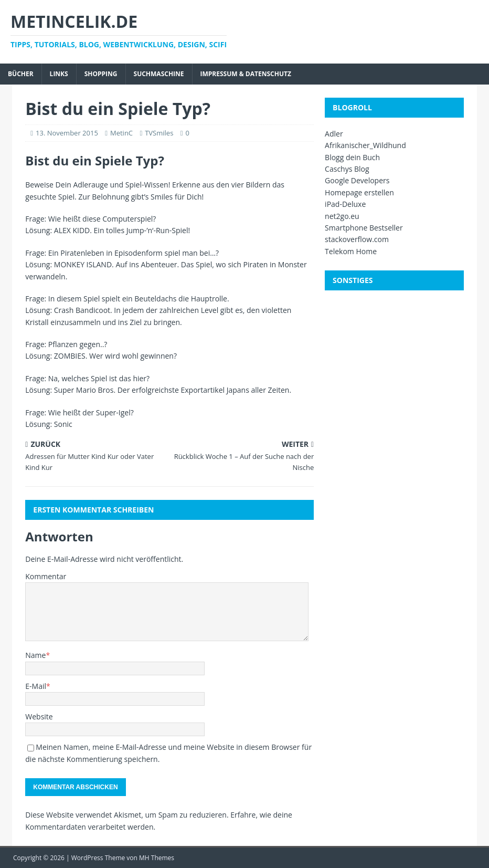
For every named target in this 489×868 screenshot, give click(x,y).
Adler (334, 134)
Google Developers (357, 180)
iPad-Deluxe (345, 204)
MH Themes (157, 858)
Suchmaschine (159, 74)
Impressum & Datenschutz (246, 74)
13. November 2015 (67, 133)
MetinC (121, 133)
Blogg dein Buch (352, 157)
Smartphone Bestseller (364, 228)
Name (35, 655)
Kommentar (46, 576)
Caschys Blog (347, 169)
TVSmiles (159, 133)
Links (59, 74)
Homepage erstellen (359, 192)
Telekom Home (351, 251)
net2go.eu (342, 216)
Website (39, 717)
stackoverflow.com (357, 239)
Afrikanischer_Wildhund (365, 145)
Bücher (21, 74)
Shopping (101, 74)
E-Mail (36, 686)
